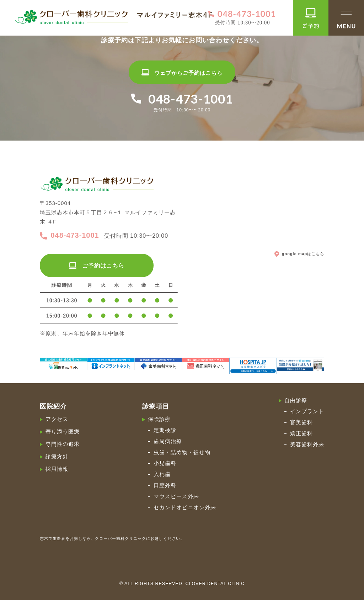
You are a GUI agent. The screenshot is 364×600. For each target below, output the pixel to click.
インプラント (307, 411)
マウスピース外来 (176, 496)
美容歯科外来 (307, 444)
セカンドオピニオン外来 (185, 507)
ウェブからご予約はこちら (182, 73)
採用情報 (57, 469)
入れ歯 (162, 474)
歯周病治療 (168, 441)
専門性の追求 (63, 444)
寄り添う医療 (63, 431)
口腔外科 (165, 485)
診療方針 (57, 456)
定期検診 (165, 430)
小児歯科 (165, 463)
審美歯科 (301, 422)
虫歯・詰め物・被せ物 (182, 452)
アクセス (57, 419)
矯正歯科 (301, 433)
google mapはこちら (299, 253)
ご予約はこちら (97, 266)
